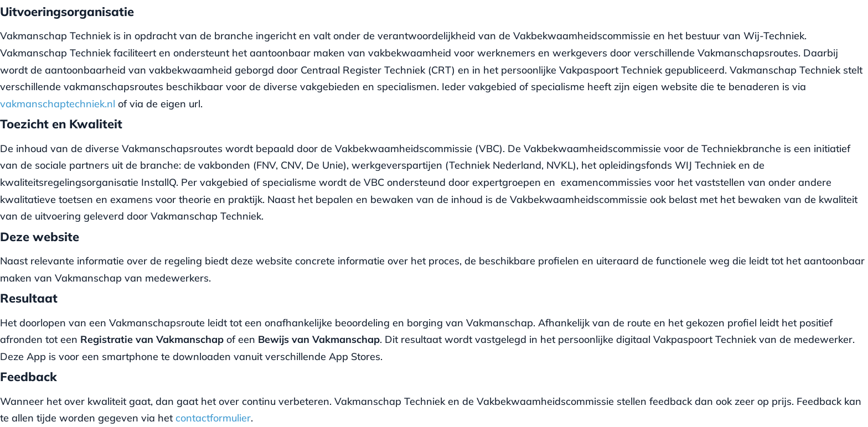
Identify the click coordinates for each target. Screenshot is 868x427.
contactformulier (213, 418)
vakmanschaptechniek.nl (58, 104)
